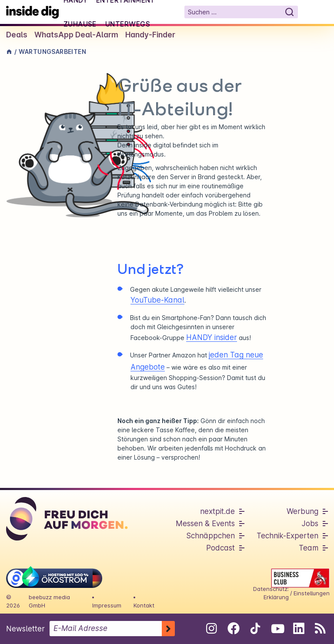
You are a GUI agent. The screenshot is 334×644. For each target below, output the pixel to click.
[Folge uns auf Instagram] (212, 628)
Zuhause (80, 24)
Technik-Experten (287, 536)
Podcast (220, 548)
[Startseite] (33, 12)
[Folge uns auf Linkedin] (299, 628)
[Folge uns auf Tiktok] (255, 630)
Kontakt (144, 605)
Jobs (310, 524)
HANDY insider (212, 337)
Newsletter (25, 629)
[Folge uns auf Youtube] (277, 628)
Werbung (302, 511)
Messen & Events (205, 524)
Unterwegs (128, 24)
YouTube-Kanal (157, 300)
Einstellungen (312, 593)
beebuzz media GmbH (49, 601)
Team (309, 548)
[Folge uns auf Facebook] (233, 628)
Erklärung (276, 597)
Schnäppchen (210, 536)
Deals (17, 35)
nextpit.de (217, 511)
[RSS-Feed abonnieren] (320, 628)
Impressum (107, 605)
